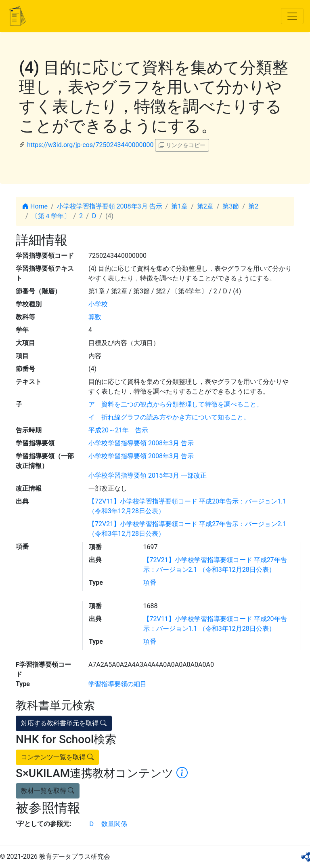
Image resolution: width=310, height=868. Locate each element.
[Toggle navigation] (292, 16)
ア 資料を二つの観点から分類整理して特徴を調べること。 (176, 404)
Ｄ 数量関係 (108, 824)
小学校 (98, 304)
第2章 (205, 206)
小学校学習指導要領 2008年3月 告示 (110, 206)
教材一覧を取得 (48, 791)
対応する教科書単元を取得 (64, 723)
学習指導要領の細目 (117, 684)
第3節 (231, 206)
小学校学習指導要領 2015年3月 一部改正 (148, 475)
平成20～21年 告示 (118, 430)
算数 (95, 317)
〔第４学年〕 (51, 216)
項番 (150, 583)
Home (35, 206)
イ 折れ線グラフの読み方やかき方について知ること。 (169, 417)
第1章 (179, 206)
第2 (253, 206)
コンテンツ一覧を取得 (57, 757)
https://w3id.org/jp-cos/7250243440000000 (90, 145)
